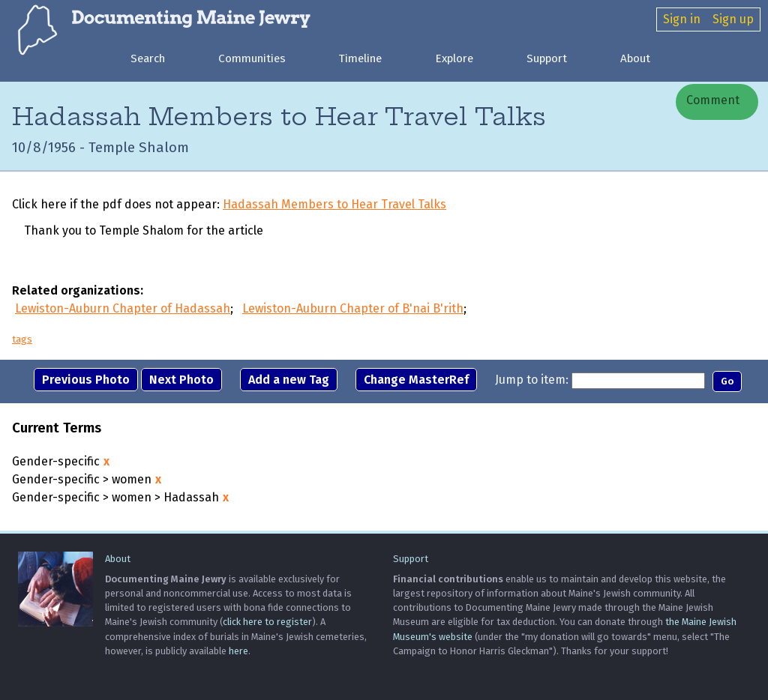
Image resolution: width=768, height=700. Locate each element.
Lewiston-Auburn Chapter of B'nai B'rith (353, 308)
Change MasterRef (416, 380)
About (635, 58)
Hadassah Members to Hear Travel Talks (334, 204)
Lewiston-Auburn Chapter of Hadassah (123, 308)
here (238, 651)
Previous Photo (86, 380)
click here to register (267, 622)
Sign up (733, 19)
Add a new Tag (289, 380)
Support (547, 58)
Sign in (682, 19)
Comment (711, 100)
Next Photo (181, 380)
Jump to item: (532, 380)
